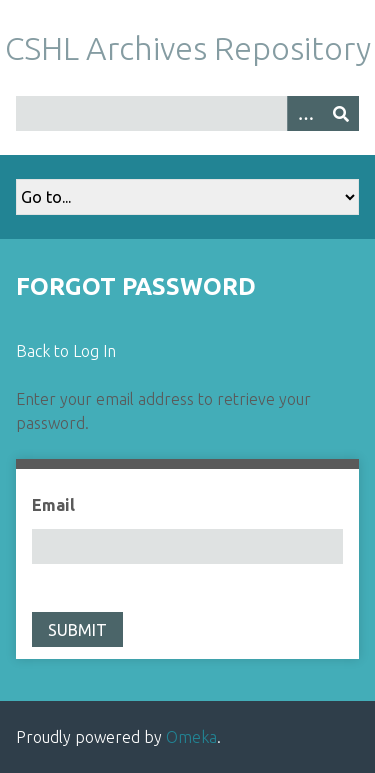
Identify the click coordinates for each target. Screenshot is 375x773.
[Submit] (341, 113)
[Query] (187, 113)
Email (53, 505)
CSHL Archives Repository (188, 48)
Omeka (191, 737)
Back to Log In (66, 351)
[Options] (305, 113)
